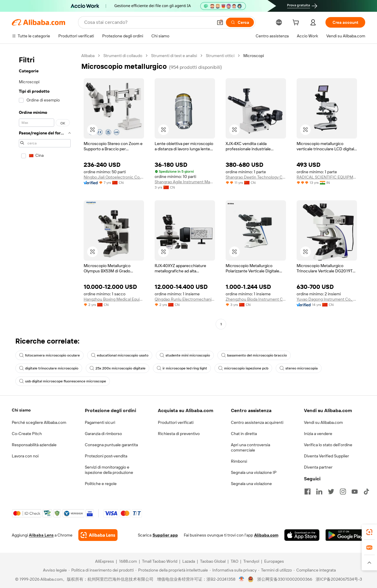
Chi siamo (21, 410)
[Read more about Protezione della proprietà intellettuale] (172, 570)
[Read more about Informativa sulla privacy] (233, 570)
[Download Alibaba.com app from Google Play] (345, 535)
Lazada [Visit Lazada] (189, 561)
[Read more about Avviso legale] (54, 570)
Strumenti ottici (220, 56)
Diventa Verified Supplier (326, 456)
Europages (274, 561)
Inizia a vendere (318, 434)
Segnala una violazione (251, 484)
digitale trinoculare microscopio (49, 368)
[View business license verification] (242, 579)
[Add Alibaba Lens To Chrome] (98, 535)
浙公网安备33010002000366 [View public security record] (285, 579)
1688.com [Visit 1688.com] (128, 561)
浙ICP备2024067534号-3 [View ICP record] (339, 579)
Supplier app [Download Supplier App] (165, 535)
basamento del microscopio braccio (254, 355)
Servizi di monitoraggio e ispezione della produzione (109, 470)
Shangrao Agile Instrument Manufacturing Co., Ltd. (185, 182)
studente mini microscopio (185, 355)
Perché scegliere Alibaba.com (39, 422)
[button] (220, 22)
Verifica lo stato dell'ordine (328, 445)
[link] (369, 532)
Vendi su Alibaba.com (323, 422)
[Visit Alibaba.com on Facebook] (307, 492)
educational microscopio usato (120, 355)
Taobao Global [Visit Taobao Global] (213, 561)
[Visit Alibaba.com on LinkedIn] (319, 492)
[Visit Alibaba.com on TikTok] (366, 492)
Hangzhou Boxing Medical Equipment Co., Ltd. (114, 299)
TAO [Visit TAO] (234, 561)
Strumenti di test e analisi (174, 56)
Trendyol (251, 561)
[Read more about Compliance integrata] (315, 570)
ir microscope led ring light (182, 368)
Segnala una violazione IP (254, 472)
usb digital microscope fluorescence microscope (63, 381)
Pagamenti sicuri (100, 422)
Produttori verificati (176, 422)
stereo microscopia (299, 368)
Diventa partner (318, 467)
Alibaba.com (266, 535)
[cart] (297, 23)
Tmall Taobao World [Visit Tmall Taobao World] (160, 561)
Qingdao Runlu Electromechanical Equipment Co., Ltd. (185, 299)
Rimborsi (239, 461)
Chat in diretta (244, 434)
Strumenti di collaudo (123, 56)
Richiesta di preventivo (179, 434)
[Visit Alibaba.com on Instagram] (343, 492)
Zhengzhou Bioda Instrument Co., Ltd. (256, 299)
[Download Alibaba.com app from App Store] (302, 535)
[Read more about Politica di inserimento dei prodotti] (101, 570)
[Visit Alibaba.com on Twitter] (331, 492)
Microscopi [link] (254, 56)
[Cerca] (240, 22)
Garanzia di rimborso (103, 434)
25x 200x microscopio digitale (118, 368)
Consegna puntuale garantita (111, 445)
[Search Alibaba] (148, 22)
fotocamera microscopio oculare (49, 355)
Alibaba (88, 56)
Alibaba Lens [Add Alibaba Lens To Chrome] (41, 535)
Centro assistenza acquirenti (257, 422)
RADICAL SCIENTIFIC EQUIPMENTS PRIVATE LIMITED (327, 177)
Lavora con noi (25, 456)
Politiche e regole (101, 484)
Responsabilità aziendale (34, 445)
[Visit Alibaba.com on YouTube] (355, 492)
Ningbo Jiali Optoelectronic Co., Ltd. (114, 177)
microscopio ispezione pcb (243, 368)
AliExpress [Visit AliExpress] (105, 561)
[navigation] (45, 191)
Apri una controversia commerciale (250, 447)
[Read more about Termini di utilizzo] (275, 570)
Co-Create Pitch (27, 434)
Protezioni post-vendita (106, 456)
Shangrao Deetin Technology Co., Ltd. (256, 177)
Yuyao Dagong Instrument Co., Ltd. (327, 299)
